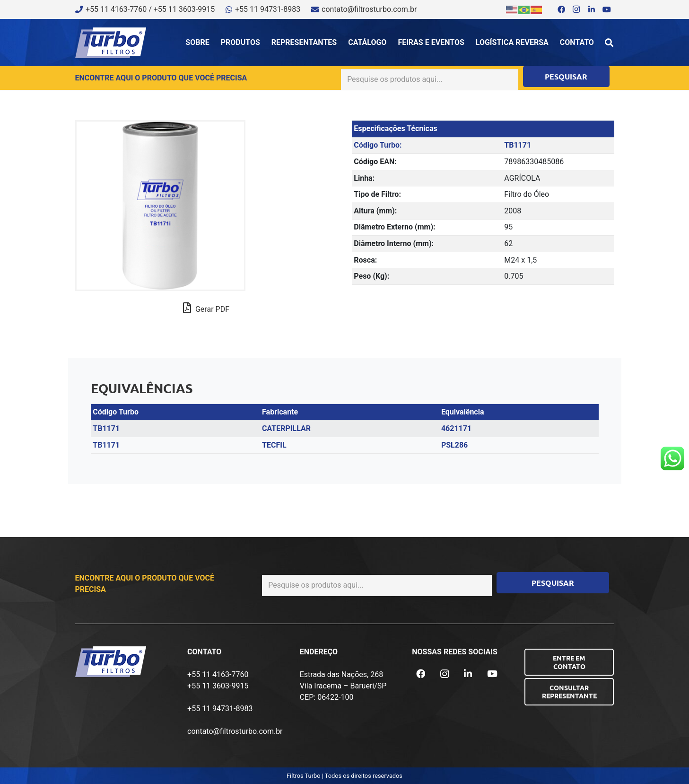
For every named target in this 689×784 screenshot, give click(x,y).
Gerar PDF (206, 308)
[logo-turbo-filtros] (111, 43)
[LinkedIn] (592, 9)
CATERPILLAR (286, 428)
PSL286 (454, 445)
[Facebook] (561, 9)
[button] (609, 43)
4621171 (456, 428)
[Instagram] (576, 9)
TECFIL (274, 445)
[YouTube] (607, 9)
